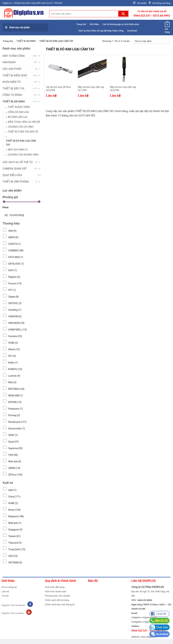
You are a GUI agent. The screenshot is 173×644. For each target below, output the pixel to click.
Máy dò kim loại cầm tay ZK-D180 (123, 89)
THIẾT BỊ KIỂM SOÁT (15, 75)
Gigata (13, 297)
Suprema (15, 448)
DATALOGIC (16, 264)
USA (13, 556)
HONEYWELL (18, 330)
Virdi (13, 455)
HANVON (15, 316)
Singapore (15, 530)
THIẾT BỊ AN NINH (26, 41)
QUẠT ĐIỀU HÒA (12, 175)
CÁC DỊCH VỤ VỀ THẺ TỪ (18, 162)
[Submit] (123, 14)
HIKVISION (9, 62)
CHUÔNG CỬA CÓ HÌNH (21, 127)
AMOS (13, 237)
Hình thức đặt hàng (55, 587)
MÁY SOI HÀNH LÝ (18, 150)
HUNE (13, 343)
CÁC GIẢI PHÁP (12, 69)
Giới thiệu (94, 24)
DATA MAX (16, 257)
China (14, 497)
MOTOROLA (16, 389)
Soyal (14, 442)
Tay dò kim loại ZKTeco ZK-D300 (58, 89)
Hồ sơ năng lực (9, 587)
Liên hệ (5, 591)
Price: (6, 207)
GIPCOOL (15, 303)
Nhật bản (15, 523)
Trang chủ (81, 24)
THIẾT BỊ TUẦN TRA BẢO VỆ (23, 132)
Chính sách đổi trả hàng (57, 600)
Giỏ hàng (167, 27)
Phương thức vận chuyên (58, 596)
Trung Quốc (17, 549)
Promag (14, 415)
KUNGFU (15, 369)
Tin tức (5, 596)
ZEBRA (14, 468)
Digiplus (14, 277)
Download (132, 31)
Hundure (15, 336)
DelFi (13, 270)
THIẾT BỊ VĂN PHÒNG (16, 182)
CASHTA (15, 244)
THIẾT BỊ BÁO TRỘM (19, 107)
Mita (12, 382)
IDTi (12, 356)
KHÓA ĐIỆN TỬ (12, 82)
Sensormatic (17, 428)
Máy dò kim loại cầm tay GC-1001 (91, 89)
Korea (14, 510)
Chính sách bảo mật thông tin (60, 604)
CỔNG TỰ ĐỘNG (12, 95)
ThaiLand (15, 543)
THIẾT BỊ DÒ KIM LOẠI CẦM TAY (21, 143)
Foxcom (15, 283)
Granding (15, 310)
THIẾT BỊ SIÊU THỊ (13, 88)
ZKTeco (15, 475)
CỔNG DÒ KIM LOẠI (18, 112)
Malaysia (16, 516)
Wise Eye (15, 461)
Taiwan (14, 536)
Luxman (14, 376)
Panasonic (16, 409)
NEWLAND (16, 396)
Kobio (13, 363)
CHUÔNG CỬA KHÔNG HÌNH (23, 155)
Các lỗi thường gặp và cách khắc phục (121, 24)
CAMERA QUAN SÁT (15, 169)
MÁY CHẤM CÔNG (14, 56)
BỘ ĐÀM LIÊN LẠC (18, 117)
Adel (12, 231)
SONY (13, 435)
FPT (12, 290)
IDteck (14, 349)
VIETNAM (15, 563)
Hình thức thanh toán (56, 591)
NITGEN (15, 402)
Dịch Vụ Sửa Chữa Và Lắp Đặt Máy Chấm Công (101, 31)
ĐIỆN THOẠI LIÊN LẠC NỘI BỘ (24, 122)
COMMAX (16, 251)
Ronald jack (17, 422)
